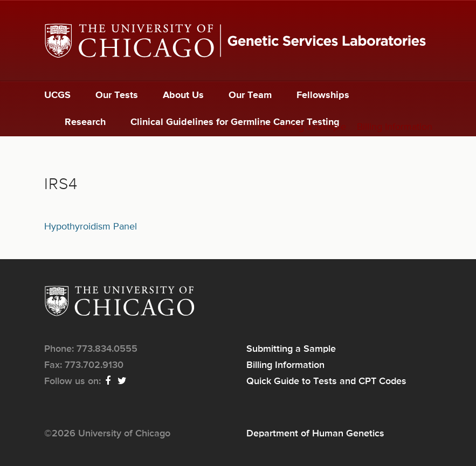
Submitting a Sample (302, 127)
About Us (183, 95)
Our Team (250, 95)
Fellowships (323, 95)
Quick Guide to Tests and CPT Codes (326, 381)
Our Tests (117, 95)
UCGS (57, 95)
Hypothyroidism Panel (91, 227)
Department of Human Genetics (315, 434)
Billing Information (395, 127)
